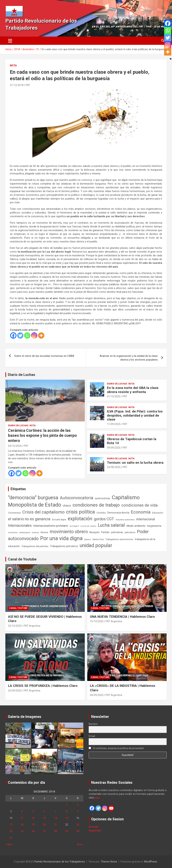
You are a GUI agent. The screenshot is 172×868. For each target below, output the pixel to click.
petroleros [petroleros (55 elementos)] (130, 532)
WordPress (150, 862)
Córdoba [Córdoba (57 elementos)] (101, 513)
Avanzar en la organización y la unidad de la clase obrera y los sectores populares (129, 358)
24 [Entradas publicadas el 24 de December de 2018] (11, 831)
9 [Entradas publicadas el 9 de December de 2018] (78, 811)
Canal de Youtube (22, 559)
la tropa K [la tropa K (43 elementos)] (74, 526)
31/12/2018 (17, 85)
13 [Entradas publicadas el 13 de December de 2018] (44, 818)
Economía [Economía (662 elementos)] (141, 512)
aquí (97, 798)
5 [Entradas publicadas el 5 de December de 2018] (33, 811)
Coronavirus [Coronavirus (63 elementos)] (14, 513)
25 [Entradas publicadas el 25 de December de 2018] (22, 831)
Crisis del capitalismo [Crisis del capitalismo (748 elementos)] (43, 512)
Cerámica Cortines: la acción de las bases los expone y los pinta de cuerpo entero (42, 436)
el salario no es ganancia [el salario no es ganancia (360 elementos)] (29, 519)
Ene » (80, 844)
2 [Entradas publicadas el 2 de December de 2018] (78, 805)
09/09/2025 (114, 448)
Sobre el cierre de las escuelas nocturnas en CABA (44, 356)
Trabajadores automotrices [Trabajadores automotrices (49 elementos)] (119, 539)
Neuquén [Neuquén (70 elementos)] (94, 532)
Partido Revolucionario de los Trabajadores (60, 862)
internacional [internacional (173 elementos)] (146, 519)
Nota (13, 66)
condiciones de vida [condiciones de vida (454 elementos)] (140, 505)
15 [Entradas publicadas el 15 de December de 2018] (67, 818)
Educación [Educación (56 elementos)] (158, 513)
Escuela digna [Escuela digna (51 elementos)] (59, 519)
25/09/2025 (15, 691)
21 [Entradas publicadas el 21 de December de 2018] (55, 825)
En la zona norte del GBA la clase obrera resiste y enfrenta (133, 390)
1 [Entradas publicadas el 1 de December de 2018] (67, 805)
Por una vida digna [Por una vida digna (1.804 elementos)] (61, 538)
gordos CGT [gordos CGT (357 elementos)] (104, 519)
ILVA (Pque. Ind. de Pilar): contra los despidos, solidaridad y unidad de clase (135, 415)
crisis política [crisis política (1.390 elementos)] (81, 512)
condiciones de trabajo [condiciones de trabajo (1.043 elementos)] (96, 505)
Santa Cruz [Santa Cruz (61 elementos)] (98, 539)
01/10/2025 (114, 396)
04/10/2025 (15, 446)
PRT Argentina (32, 626)
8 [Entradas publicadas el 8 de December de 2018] (67, 811)
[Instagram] (34, 335)
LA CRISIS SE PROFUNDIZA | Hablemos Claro (43, 686)
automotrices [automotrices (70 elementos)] (103, 498)
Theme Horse (109, 862)
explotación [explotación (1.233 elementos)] (80, 519)
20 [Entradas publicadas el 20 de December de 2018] (44, 825)
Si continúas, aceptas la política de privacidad (116, 748)
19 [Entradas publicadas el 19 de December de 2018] (33, 825)
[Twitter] (20, 335)
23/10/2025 (15, 626)
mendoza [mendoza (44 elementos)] (13, 532)
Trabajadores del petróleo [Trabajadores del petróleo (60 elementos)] (35, 546)
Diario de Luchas (22, 375)
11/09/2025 (114, 424)
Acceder (94, 827)
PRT (28, 85)
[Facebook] (13, 335)
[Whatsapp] (27, 335)
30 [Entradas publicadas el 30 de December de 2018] (78, 831)
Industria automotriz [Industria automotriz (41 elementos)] (125, 520)
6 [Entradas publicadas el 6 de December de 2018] (44, 811)
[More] (41, 335)
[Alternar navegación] (10, 41)
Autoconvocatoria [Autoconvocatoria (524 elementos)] (77, 498)
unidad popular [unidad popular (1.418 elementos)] (96, 545)
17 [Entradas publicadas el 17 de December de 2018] (11, 825)
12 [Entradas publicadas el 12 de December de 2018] (33, 818)
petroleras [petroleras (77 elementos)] (117, 532)
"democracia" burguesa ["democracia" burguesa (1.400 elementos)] (33, 498)
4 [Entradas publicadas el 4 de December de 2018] (22, 811)
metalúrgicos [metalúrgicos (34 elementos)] (25, 533)
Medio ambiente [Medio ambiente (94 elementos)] (136, 526)
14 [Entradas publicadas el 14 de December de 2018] (55, 818)
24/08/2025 (114, 467)
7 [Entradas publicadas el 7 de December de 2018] (55, 811)
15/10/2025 (97, 621)
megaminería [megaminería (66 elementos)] (154, 526)
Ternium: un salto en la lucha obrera (135, 463)
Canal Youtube (18, 608)
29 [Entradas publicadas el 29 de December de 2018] (67, 831)
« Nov (9, 844)
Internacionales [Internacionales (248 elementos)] (20, 526)
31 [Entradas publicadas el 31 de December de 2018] (11, 838)
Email (92, 736)
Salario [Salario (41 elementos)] (88, 539)
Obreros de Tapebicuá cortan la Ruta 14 (132, 441)
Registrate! (95, 831)
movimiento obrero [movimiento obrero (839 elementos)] (69, 532)
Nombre (93, 724)
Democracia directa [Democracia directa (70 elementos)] (118, 513)
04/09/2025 (97, 695)
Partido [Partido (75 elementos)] (105, 532)
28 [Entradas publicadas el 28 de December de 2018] (55, 831)
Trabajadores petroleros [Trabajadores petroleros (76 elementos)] (64, 546)
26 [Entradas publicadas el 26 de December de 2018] (33, 831)
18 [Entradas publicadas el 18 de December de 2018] (22, 825)
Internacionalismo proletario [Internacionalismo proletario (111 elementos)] (51, 526)
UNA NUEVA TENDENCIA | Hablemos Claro (122, 617)
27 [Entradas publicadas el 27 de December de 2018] (44, 831)
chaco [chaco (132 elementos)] (67, 505)
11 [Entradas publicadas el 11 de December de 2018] (22, 818)
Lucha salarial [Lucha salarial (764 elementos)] (111, 525)
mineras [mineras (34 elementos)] (35, 533)
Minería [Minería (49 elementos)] (44, 532)
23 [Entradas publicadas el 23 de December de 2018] (78, 825)
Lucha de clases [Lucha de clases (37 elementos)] (88, 526)
